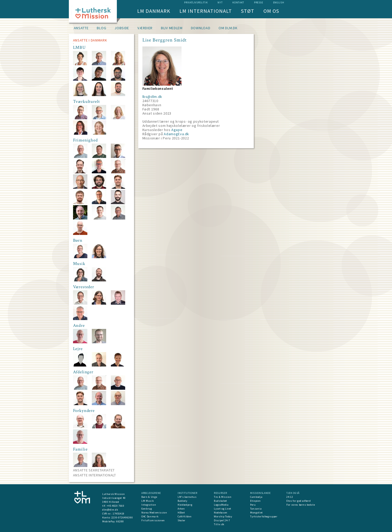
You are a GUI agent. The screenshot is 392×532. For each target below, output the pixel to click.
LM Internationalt (206, 11)
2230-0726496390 (122, 518)
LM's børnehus (187, 497)
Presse (259, 2)
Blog (101, 28)
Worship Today (223, 516)
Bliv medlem (172, 28)
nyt (220, 2)
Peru (253, 505)
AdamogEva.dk (176, 134)
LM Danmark (154, 11)
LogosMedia (221, 505)
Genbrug (147, 509)
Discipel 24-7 (222, 520)
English (279, 2)
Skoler (182, 520)
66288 (120, 521)
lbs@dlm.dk (152, 97)
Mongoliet (257, 513)
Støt (248, 11)
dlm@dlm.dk (110, 510)
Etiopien (255, 501)
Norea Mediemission (154, 513)
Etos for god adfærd (298, 501)
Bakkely (183, 501)
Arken (181, 509)
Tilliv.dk (219, 524)
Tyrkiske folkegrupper (264, 516)
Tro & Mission (223, 497)
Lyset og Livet (223, 509)
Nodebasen (221, 513)
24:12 (290, 497)
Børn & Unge (149, 497)
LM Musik (147, 501)
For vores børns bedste (301, 505)
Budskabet (221, 501)
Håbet (181, 513)
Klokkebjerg (185, 505)
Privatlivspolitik (196, 2)
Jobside (122, 28)
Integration (149, 505)
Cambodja (256, 497)
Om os (271, 11)
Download (201, 28)
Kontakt (238, 2)
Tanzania (256, 509)
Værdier (145, 28)
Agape (177, 130)
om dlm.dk (228, 28)
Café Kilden (185, 516)
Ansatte (81, 28)
